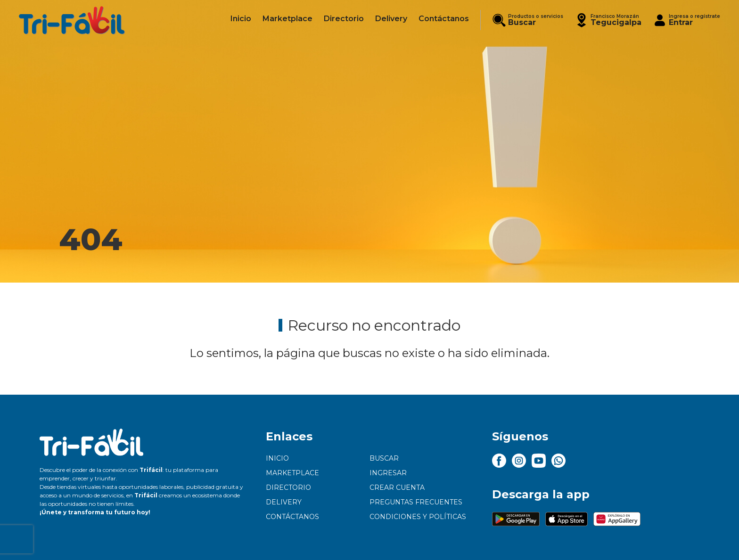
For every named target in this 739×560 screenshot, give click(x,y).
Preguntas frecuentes (416, 502)
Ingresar (388, 473)
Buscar (384, 458)
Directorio (288, 487)
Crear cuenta (397, 487)
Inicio (277, 458)
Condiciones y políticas (418, 517)
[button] (608, 20)
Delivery (284, 502)
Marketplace (292, 473)
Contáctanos (292, 517)
